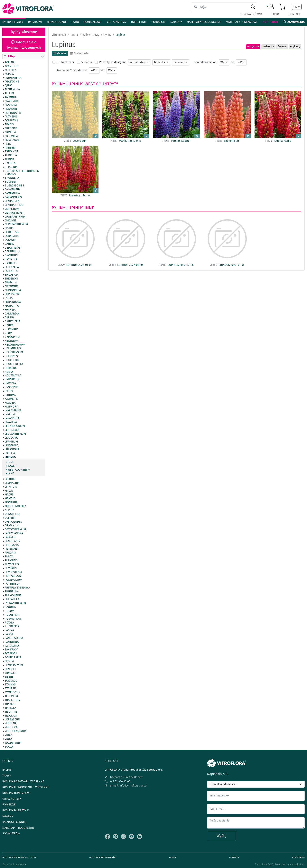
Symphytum (13, 692)
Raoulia (10, 607)
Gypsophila (13, 337)
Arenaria (11, 128)
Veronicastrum (15, 731)
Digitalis (10, 263)
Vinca (8, 735)
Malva (9, 491)
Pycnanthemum (15, 603)
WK (223, 62)
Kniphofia (11, 407)
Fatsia (9, 298)
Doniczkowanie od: (205, 62)
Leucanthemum (15, 434)
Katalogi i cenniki (14, 822)
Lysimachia (12, 483)
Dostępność (79, 53)
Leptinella (12, 430)
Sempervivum (14, 665)
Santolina (12, 642)
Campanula (12, 193)
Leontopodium (15, 426)
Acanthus (11, 66)
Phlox (9, 557)
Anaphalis (12, 101)
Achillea (11, 70)
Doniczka (160, 62)
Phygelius (12, 564)
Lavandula (12, 418)
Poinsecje (158, 22)
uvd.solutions (297, 864)
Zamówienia (294, 22)
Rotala (9, 623)
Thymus (10, 704)
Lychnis (10, 479)
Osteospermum (15, 530)
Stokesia (11, 689)
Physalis (11, 568)
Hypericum (12, 380)
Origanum (12, 526)
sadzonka (268, 46)
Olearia (10, 518)
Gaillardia (12, 314)
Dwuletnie (139, 22)
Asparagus (12, 140)
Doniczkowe (93, 22)
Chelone (11, 221)
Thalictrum (13, 700)
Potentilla (12, 584)
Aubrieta (11, 156)
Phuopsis (11, 561)
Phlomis (10, 553)
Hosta (9, 372)
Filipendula (13, 302)
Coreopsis (12, 232)
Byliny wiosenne (24, 32)
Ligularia (11, 438)
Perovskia (12, 545)
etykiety (295, 46)
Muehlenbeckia (15, 506)
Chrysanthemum (16, 225)
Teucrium (11, 696)
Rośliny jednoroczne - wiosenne (26, 787)
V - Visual (87, 62)
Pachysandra (14, 534)
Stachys (10, 685)
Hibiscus (11, 368)
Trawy (7, 776)
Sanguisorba (14, 638)
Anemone (11, 109)
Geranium (11, 329)
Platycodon (13, 576)
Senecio (10, 669)
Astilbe (10, 148)
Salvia (9, 634)
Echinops (11, 271)
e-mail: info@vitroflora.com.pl (126, 786)
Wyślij (221, 836)
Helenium (11, 341)
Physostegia (13, 572)
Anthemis (11, 117)
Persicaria (12, 549)
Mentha (10, 499)
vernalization (138, 62)
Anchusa (11, 105)
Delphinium (13, 252)
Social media (11, 834)
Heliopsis (11, 357)
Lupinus (10, 457)
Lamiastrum (13, 411)
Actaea (9, 74)
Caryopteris (13, 197)
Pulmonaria (13, 596)
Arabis (9, 125)
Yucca (9, 747)
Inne (11, 474)
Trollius (11, 716)
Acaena (10, 62)
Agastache (12, 82)
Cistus (9, 228)
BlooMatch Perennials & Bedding (22, 173)
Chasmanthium (15, 217)
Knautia (10, 403)
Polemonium (13, 580)
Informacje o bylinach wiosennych (24, 45)
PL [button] (296, 7)
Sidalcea (10, 673)
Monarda (11, 503)
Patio (75, 22)
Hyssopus (12, 387)
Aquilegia (11, 121)
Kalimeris (11, 399)
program (179, 62)
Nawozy (176, 22)
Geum (8, 333)
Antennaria (13, 113)
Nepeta (9, 510)
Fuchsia (10, 310)
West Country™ (19, 470)
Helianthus (13, 349)
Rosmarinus (13, 619)
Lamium (10, 415)
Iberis (9, 391)
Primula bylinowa (17, 588)
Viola (8, 739)
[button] (271, 7)
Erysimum (11, 287)
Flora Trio (12, 306)
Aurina (9, 159)
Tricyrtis (11, 712)
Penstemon (13, 541)
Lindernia (11, 446)
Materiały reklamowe (242, 22)
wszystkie (253, 46)
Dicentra (11, 259)
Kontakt (294, 14)
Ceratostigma (14, 213)
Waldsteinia (13, 743)
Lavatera (11, 422)
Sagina (9, 631)
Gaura (9, 325)
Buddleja (11, 182)
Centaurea (12, 201)
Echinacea (12, 267)
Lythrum (11, 487)
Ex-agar (282, 46)
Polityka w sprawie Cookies (19, 858)
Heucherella (14, 364)
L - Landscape (66, 62)
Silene (9, 677)
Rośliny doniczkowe (17, 793)
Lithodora (12, 450)
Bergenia (11, 167)
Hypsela (10, 383)
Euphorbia (12, 294)
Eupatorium (13, 290)
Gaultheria (12, 322)
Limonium (11, 442)
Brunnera (12, 178)
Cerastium (12, 209)
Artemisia (11, 136)
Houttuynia (13, 376)
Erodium (11, 283)
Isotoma (10, 395)
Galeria (60, 53)
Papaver (10, 537)
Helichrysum (14, 353)
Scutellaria (13, 658)
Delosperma (13, 248)
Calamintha (13, 190)
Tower (12, 466)
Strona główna (251, 14)
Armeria (10, 132)
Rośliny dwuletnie (16, 810)
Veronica (11, 727)
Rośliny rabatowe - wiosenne (23, 782)
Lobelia (10, 453)
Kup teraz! (270, 22)
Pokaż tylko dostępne (113, 62)
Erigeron (11, 279)
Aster (9, 144)
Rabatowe (35, 22)
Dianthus (11, 256)
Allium (9, 93)
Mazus (9, 495)
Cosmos (10, 240)
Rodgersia (12, 615)
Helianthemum (15, 345)
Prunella (11, 592)
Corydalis (12, 236)
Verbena (11, 724)
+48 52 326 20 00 (118, 782)
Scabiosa (11, 654)
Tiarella (10, 708)
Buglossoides (14, 186)
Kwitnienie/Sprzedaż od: (72, 70)
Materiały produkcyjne (204, 22)
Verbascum (12, 720)
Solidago (11, 681)
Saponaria (12, 646)
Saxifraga (11, 650)
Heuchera (12, 360)
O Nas (173, 858)
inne (11, 462)
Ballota (10, 163)
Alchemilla (12, 90)
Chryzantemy (117, 22)
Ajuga (9, 86)
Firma (276, 14)
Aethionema (13, 78)
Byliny (58, 84)
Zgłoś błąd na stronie (14, 864)
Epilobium (12, 275)
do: (233, 62)
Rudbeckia (12, 627)
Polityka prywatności (103, 858)
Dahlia (9, 244)
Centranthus (14, 205)
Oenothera (12, 514)
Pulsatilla (12, 599)
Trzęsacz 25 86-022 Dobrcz (124, 777)
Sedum (9, 661)
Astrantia (11, 152)
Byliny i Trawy (13, 22)
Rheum (9, 611)
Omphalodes (13, 522)
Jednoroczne (57, 22)
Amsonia (10, 97)
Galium (9, 318)
